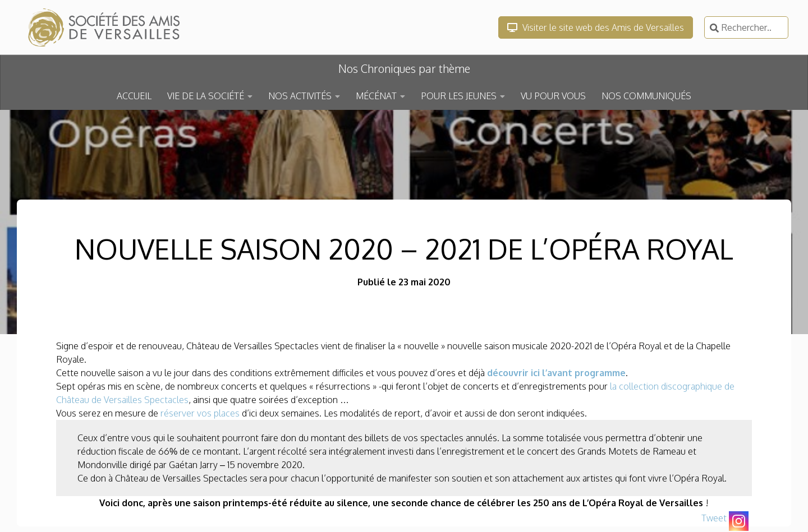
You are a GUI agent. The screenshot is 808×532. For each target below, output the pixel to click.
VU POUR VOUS (553, 96)
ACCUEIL (134, 96)
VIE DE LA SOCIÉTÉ (206, 96)
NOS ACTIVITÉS (300, 96)
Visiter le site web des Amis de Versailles (596, 27)
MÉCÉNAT (376, 96)
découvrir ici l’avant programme (556, 373)
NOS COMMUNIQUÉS (646, 96)
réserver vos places (200, 413)
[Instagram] (739, 521)
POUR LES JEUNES (459, 96)
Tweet (714, 518)
